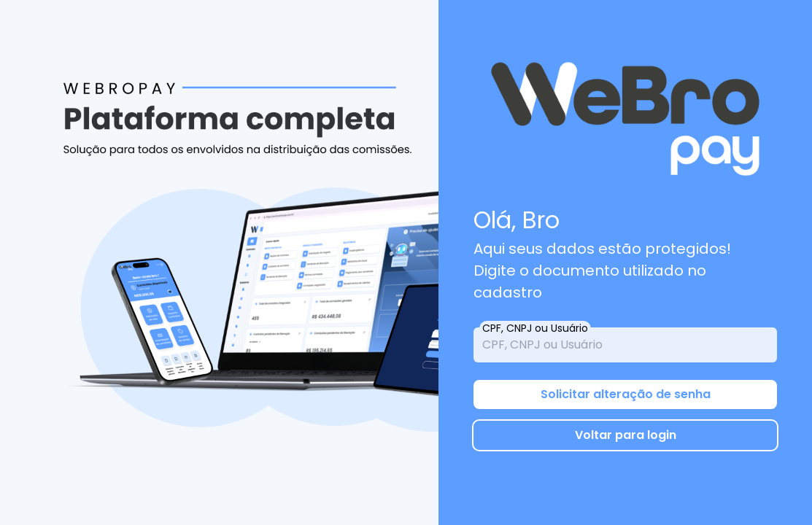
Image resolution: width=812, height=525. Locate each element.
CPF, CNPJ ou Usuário (535, 328)
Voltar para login (626, 435)
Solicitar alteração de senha (626, 394)
